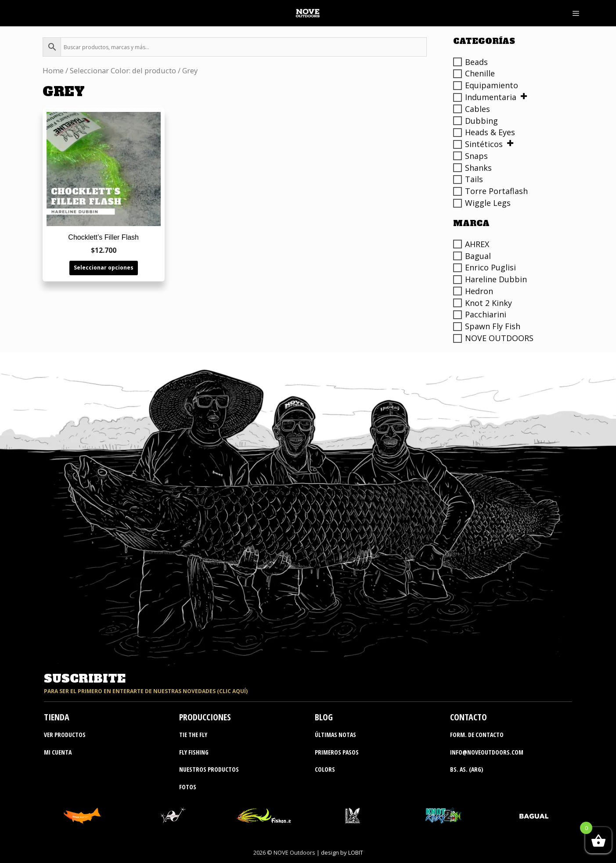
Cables (477, 109)
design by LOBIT (342, 852)
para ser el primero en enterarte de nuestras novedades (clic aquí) (146, 691)
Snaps (476, 156)
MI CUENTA (58, 752)
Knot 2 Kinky (488, 303)
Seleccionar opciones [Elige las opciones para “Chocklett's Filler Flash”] (104, 268)
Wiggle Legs (488, 203)
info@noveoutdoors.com (487, 752)
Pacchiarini (486, 314)
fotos (188, 787)
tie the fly (193, 735)
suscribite (85, 679)
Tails (474, 179)
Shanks (478, 168)
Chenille (480, 73)
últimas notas (335, 735)
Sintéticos (484, 144)
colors (325, 769)
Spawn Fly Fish (493, 326)
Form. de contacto (477, 735)
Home (53, 70)
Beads (476, 62)
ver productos (65, 735)
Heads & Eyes (490, 132)
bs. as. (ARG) (467, 769)
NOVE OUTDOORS (499, 338)
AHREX (477, 244)
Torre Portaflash (496, 191)
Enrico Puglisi (490, 267)
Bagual (478, 256)
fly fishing (194, 752)
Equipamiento (492, 85)
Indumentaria (491, 97)
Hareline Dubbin (496, 279)
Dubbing (481, 121)
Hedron (479, 291)
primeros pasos (337, 752)
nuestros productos (209, 769)
